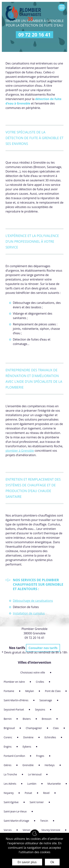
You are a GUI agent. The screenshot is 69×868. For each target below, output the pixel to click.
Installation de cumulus (29, 613)
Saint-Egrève (11, 802)
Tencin (44, 821)
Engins (8, 747)
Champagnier (34, 728)
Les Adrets (10, 784)
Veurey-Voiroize (51, 830)
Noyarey (9, 793)
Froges (40, 756)
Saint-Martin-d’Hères (16, 700)
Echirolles (50, 737)
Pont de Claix (53, 691)
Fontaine (9, 691)
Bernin (8, 719)
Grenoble (28, 765)
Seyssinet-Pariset (14, 709)
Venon (26, 830)
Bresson (47, 719)
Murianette (54, 784)
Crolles (40, 682)
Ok (52, 862)
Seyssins (40, 709)
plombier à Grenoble (20, 451)
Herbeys (50, 765)
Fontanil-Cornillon (14, 756)
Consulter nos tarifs (43, 648)
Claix (56, 728)
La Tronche (10, 774)
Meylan (30, 691)
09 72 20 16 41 (35, 35)
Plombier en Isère (14, 682)
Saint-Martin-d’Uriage (16, 821)
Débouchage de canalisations (33, 601)
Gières (8, 765)
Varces (8, 830)
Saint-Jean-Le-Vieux (15, 811)
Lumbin (32, 784)
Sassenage (46, 700)
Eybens (27, 747)
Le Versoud (35, 774)
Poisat (28, 793)
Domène (28, 737)
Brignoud (9, 728)
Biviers (27, 719)
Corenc (8, 737)
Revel (46, 793)
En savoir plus (27, 862)
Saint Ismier (37, 802)
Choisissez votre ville (33, 672)
